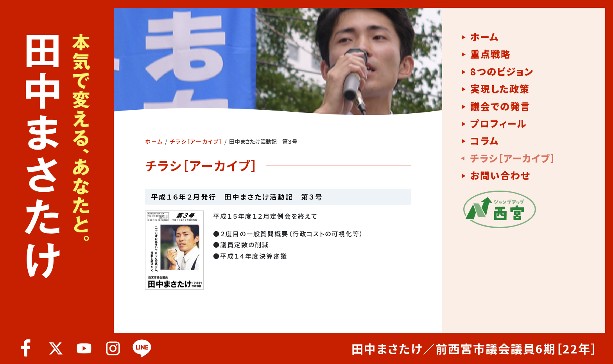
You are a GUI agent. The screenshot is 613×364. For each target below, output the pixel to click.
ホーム (154, 141)
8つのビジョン (502, 71)
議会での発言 (500, 106)
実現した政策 (500, 89)
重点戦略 (491, 54)
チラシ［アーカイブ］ (196, 141)
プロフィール (498, 123)
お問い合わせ (500, 175)
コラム (485, 141)
